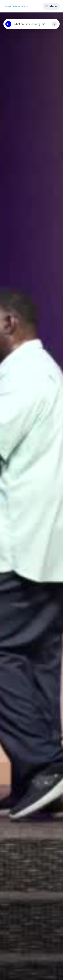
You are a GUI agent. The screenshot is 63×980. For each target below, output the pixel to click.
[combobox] (31, 24)
